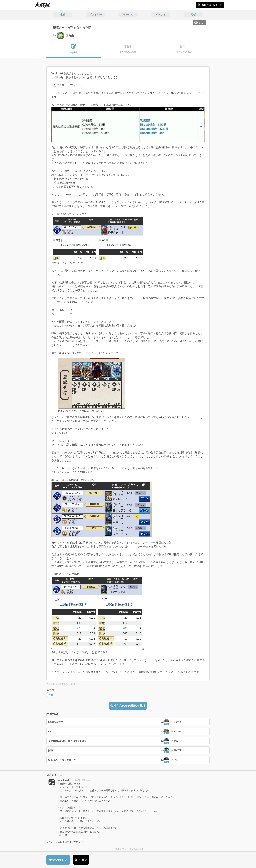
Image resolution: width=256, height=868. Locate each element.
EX (50, 731)
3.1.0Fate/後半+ (56, 722)
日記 (51, 695)
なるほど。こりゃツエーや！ (63, 760)
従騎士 (52, 750)
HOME (116, 849)
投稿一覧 (127, 849)
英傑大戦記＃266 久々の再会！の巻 (67, 741)
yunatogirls (64, 780)
